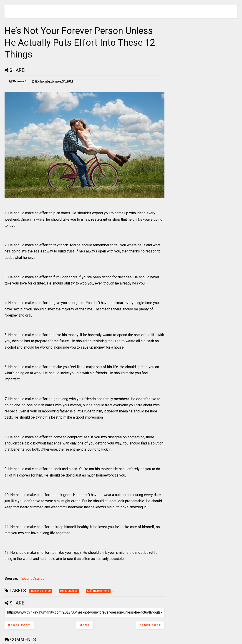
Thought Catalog (32, 578)
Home (85, 625)
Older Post (150, 625)
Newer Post (19, 625)
